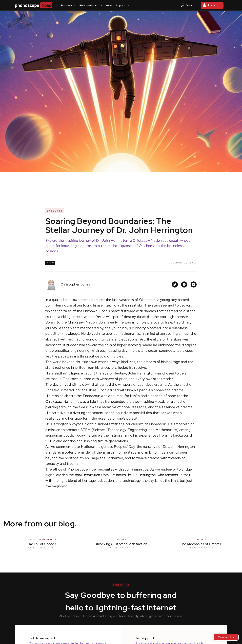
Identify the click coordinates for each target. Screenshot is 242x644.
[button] (68, 5)
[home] (34, 5)
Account (214, 5)
